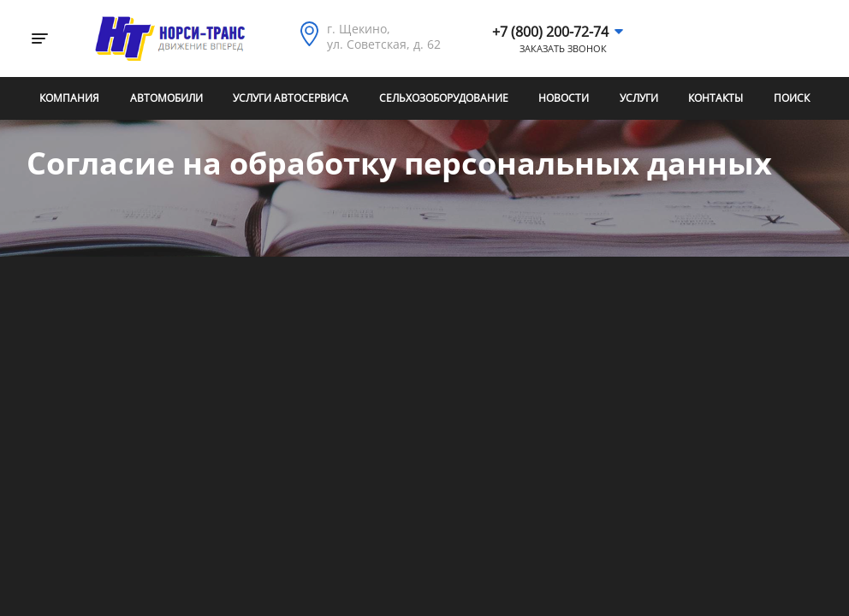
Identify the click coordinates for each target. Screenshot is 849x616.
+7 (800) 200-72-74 (550, 32)
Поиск (792, 98)
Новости (564, 98)
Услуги (639, 98)
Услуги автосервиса (291, 98)
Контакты (715, 98)
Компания (69, 98)
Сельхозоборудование (444, 98)
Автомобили (166, 98)
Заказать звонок (563, 49)
